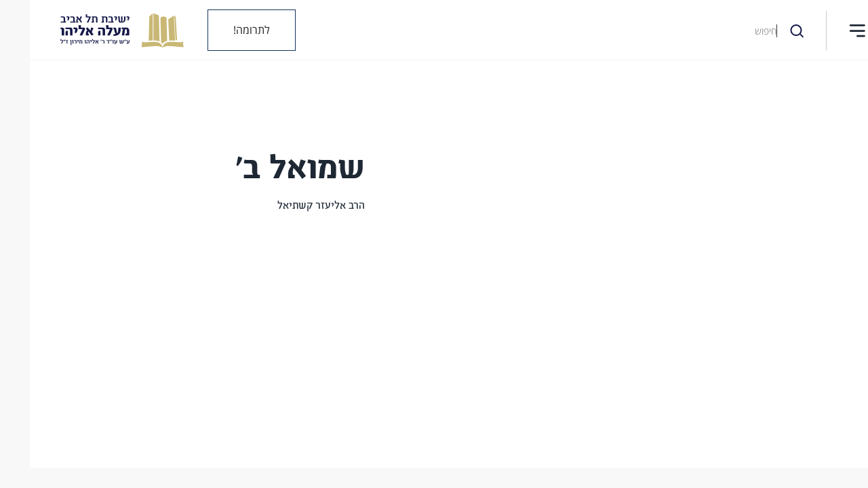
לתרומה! (222, 30)
